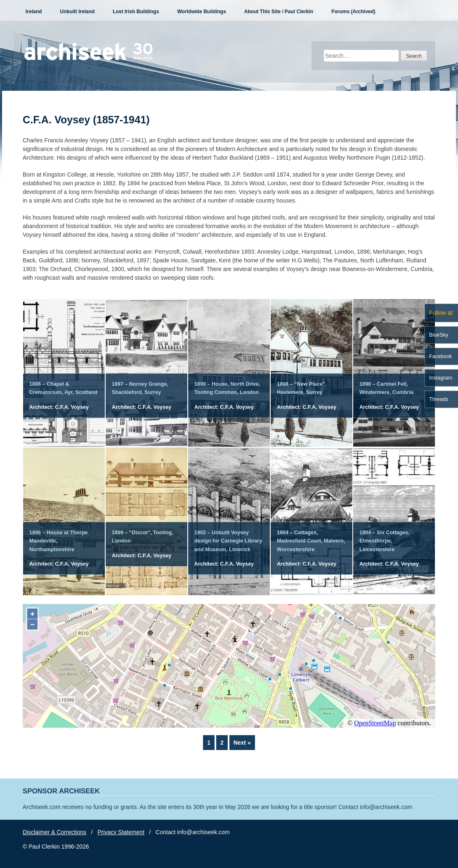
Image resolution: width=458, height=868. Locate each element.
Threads (439, 399)
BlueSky (439, 335)
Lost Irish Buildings (136, 12)
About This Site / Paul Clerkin (279, 12)
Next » (242, 743)
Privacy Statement (121, 832)
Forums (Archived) (353, 12)
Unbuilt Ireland (77, 12)
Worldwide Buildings (201, 12)
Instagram (441, 378)
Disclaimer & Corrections (54, 832)
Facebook (440, 356)
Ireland (34, 12)
